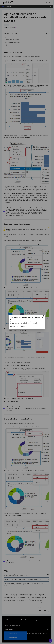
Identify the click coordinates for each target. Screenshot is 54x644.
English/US (13, 326)
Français (23, 326)
